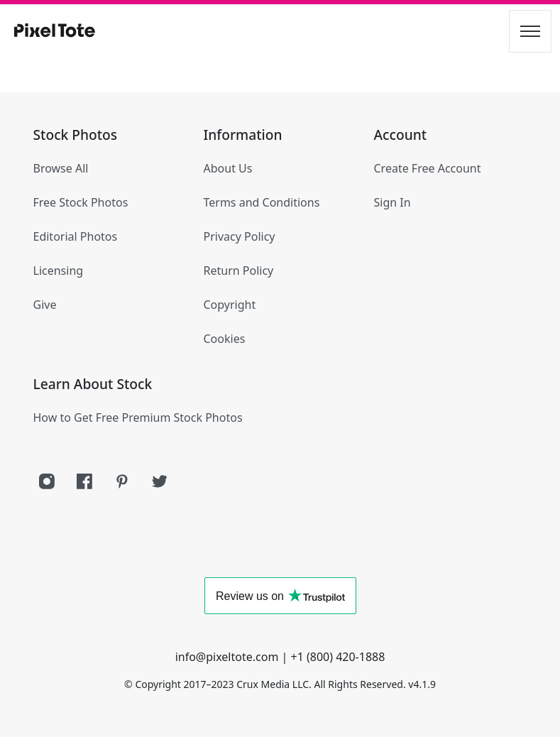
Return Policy (239, 271)
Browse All (61, 168)
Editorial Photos (76, 236)
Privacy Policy (240, 236)
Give (45, 305)
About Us (228, 168)
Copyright (230, 305)
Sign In (392, 202)
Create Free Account (428, 168)
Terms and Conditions (262, 202)
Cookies (225, 339)
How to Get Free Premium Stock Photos (138, 417)
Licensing (59, 271)
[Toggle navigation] (530, 31)
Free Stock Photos (81, 202)
